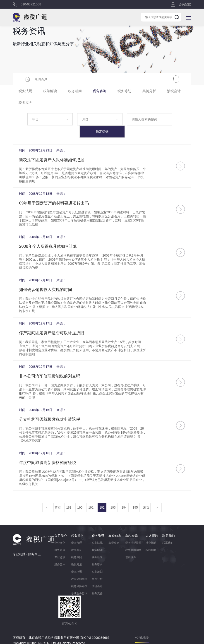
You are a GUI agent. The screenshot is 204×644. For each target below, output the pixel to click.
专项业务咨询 (79, 582)
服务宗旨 (60, 539)
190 (79, 497)
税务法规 (24, 91)
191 (91, 497)
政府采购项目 (79, 568)
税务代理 (77, 532)
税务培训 (77, 561)
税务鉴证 (77, 539)
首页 (57, 497)
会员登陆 (185, 5)
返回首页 (41, 79)
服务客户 (60, 553)
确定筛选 (102, 120)
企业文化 (60, 532)
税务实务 (180, 91)
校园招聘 (151, 539)
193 (113, 497)
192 (102, 497)
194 (125, 497)
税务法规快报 (133, 532)
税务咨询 (91, 91)
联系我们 (168, 532)
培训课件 (131, 546)
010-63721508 (31, 5)
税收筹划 (77, 553)
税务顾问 (77, 546)
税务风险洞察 (133, 539)
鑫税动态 (114, 532)
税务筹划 (113, 91)
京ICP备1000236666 (95, 627)
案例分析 (135, 91)
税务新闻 (69, 91)
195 (136, 497)
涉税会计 (158, 91)
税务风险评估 (79, 575)
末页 (147, 497)
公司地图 (142, 626)
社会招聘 (151, 532)
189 (68, 497)
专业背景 (60, 546)
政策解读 (46, 91)
